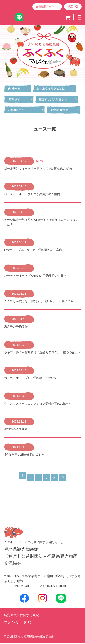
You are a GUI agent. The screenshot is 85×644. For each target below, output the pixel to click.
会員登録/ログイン (47, 7)
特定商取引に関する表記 (22, 616)
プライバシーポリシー (20, 623)
